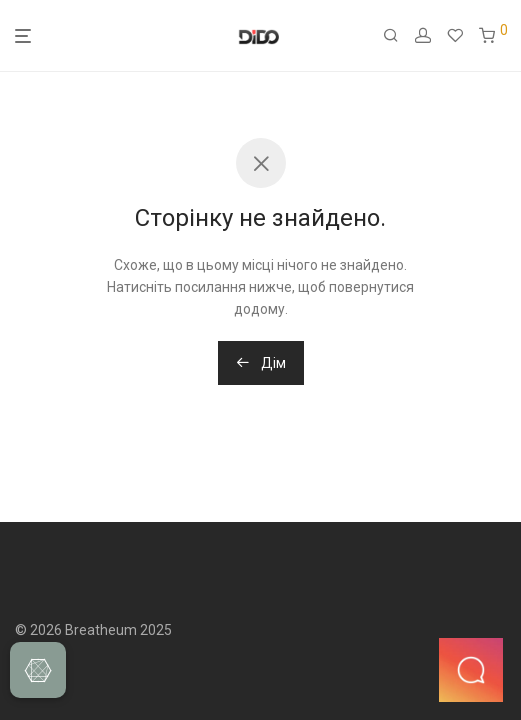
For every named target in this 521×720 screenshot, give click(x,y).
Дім (261, 363)
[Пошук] (399, 36)
